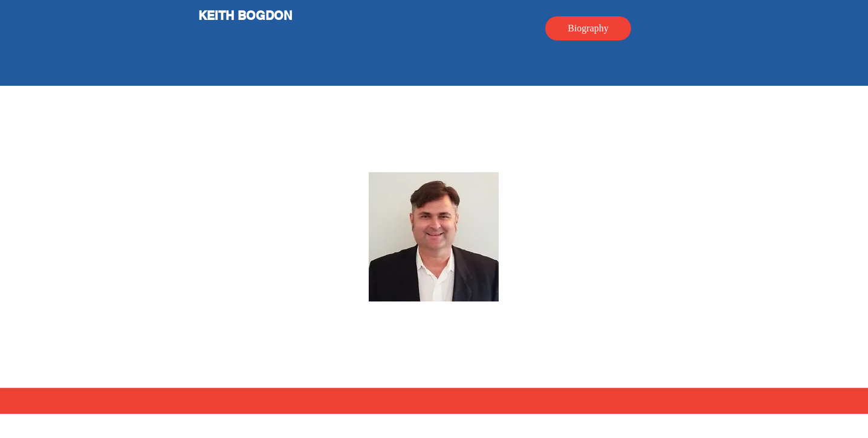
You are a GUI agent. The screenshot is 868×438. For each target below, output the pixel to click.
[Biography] (588, 28)
